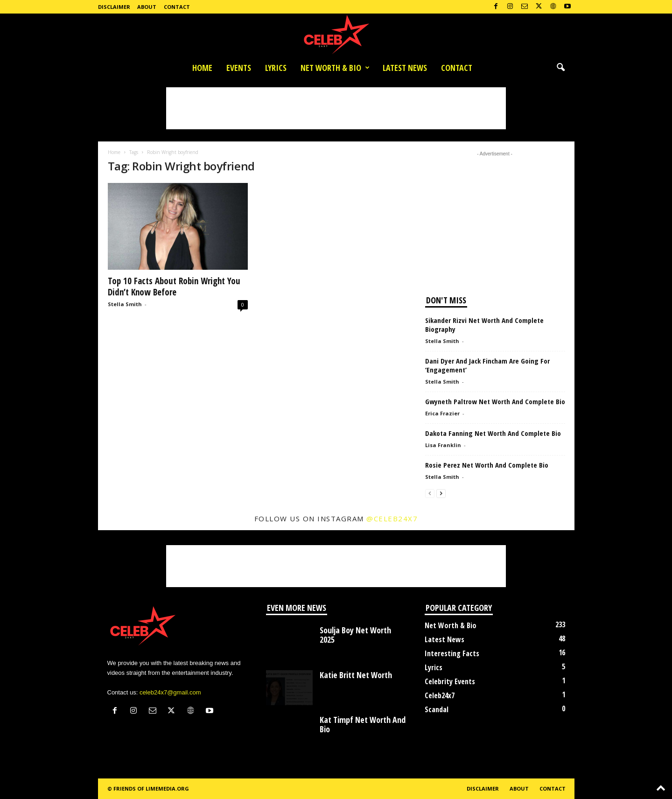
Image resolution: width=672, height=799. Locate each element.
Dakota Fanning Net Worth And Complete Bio (493, 433)
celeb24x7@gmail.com (170, 692)
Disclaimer (114, 7)
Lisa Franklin (443, 445)
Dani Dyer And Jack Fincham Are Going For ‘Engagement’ (487, 365)
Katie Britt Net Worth (356, 675)
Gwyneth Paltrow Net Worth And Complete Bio (495, 401)
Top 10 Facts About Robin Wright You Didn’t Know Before (174, 287)
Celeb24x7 (440, 695)
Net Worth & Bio (335, 68)
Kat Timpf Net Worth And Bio (363, 724)
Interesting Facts (452, 653)
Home (202, 68)
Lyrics (276, 68)
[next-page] (441, 493)
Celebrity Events (450, 681)
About (147, 7)
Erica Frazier (442, 413)
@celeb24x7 (392, 519)
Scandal (437, 709)
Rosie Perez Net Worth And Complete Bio (487, 465)
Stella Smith (125, 304)
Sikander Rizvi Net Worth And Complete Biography (484, 325)
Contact (177, 7)
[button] (560, 68)
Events (239, 68)
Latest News (405, 68)
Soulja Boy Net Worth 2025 (355, 635)
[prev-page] (430, 493)
